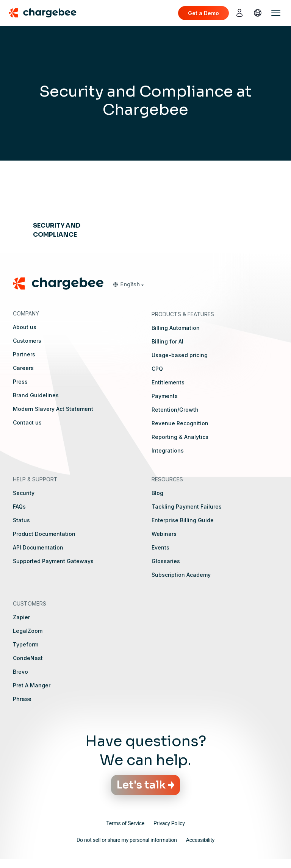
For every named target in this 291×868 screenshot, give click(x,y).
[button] (128, 284)
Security (24, 493)
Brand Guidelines (36, 395)
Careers (23, 368)
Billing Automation (176, 328)
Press (20, 382)
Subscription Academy (181, 575)
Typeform (26, 644)
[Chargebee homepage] (47, 13)
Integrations (168, 450)
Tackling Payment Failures (187, 507)
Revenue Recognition (180, 423)
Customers (27, 341)
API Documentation (38, 547)
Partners (24, 354)
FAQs (19, 507)
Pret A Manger (32, 685)
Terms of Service (125, 823)
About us (25, 327)
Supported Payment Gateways (53, 561)
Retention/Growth (175, 410)
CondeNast (28, 658)
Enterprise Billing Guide (183, 520)
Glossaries (166, 561)
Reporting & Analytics (180, 437)
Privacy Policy (169, 823)
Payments (165, 396)
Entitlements (168, 382)
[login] (239, 13)
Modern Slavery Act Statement (53, 409)
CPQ (157, 369)
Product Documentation (44, 534)
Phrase (22, 699)
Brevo (20, 672)
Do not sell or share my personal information (127, 840)
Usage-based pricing (180, 355)
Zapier (21, 617)
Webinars (164, 534)
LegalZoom (28, 631)
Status (21, 520)
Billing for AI (167, 341)
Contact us (27, 422)
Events (160, 547)
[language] (258, 13)
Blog (157, 493)
